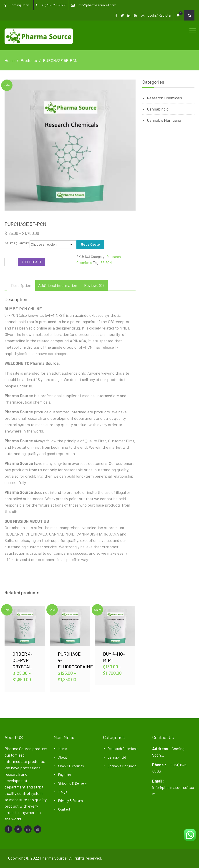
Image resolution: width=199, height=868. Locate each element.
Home (63, 749)
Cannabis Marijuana (164, 120)
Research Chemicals (164, 98)
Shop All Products (71, 766)
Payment (65, 775)
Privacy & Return (71, 801)
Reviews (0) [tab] (94, 285)
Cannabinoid (158, 109)
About (63, 757)
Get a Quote (90, 244)
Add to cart (31, 262)
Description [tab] (21, 285)
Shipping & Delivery (72, 783)
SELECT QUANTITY (17, 243)
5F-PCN (106, 263)
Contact (64, 809)
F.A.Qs (63, 792)
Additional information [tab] (58, 285)
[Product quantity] (11, 262)
